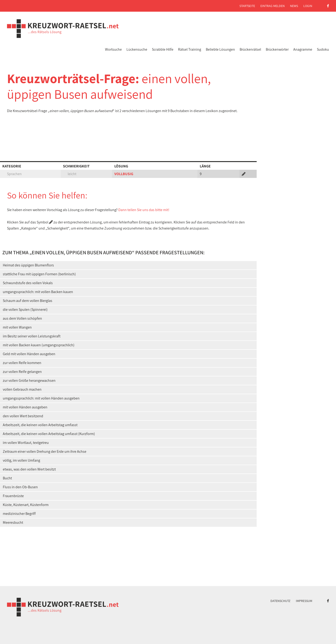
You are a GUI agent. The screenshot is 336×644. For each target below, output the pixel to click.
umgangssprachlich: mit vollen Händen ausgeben (41, 398)
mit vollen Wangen (17, 327)
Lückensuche (137, 49)
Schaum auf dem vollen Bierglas (28, 301)
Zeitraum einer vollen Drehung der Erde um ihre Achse (45, 451)
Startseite (247, 6)
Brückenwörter (277, 49)
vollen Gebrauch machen (22, 389)
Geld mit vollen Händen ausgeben (29, 354)
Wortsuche (113, 49)
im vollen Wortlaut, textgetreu (26, 443)
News (294, 6)
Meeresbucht (13, 522)
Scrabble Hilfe (163, 49)
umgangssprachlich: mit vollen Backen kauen (38, 292)
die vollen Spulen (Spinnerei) (25, 310)
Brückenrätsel (250, 49)
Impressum (304, 601)
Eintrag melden (273, 6)
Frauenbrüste (13, 496)
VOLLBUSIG (124, 174)
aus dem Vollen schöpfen (22, 318)
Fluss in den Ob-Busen (20, 487)
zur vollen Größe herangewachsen (29, 380)
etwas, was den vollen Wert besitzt (29, 469)
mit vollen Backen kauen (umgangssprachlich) (39, 345)
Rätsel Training (190, 49)
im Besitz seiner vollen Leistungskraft (32, 336)
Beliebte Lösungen (220, 49)
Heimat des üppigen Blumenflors (28, 265)
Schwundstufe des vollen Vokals (28, 283)
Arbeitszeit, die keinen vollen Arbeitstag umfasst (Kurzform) (49, 434)
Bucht (7, 478)
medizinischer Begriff (19, 514)
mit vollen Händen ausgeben (25, 407)
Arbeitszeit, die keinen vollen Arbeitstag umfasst (40, 425)
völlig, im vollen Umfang (21, 460)
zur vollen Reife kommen (22, 363)
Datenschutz (280, 601)
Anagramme (303, 49)
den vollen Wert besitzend (23, 416)
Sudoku (323, 49)
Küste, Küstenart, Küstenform (26, 505)
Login (308, 6)
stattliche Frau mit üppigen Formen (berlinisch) (39, 274)
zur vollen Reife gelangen (22, 372)
